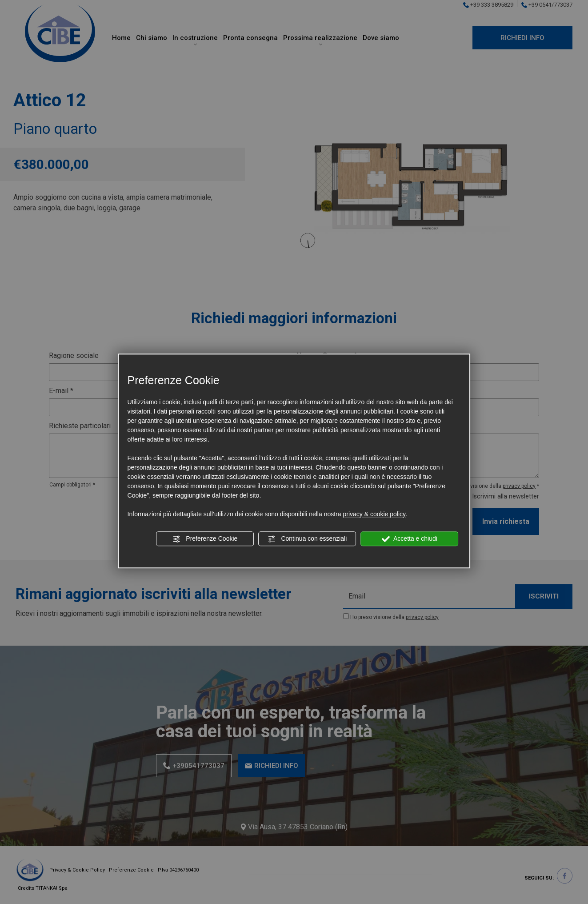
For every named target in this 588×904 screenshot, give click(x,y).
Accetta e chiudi (410, 539)
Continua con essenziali (308, 539)
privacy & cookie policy (374, 514)
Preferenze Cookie (205, 539)
